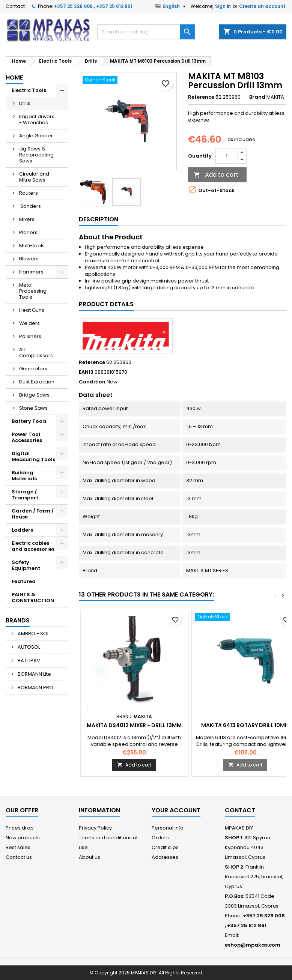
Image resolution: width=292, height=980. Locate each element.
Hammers (31, 272)
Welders (29, 323)
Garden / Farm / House (33, 514)
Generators (33, 369)
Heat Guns (32, 310)
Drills (25, 103)
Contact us (19, 857)
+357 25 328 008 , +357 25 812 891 (93, 6)
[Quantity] (227, 156)
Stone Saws (33, 408)
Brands (18, 620)
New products (23, 838)
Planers (28, 232)
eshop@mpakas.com (253, 945)
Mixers (27, 219)
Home (14, 77)
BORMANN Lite (34, 674)
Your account (176, 810)
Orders (160, 838)
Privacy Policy (95, 828)
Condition (92, 382)
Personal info (168, 828)
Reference (201, 97)
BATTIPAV (28, 661)
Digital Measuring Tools (33, 456)
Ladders (22, 530)
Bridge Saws (34, 395)
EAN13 (86, 372)
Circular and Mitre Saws (34, 177)
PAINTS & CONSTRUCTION (33, 597)
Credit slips (165, 847)
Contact (15, 6)
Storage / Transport (25, 495)
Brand (257, 97)
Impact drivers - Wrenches (37, 119)
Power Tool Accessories (27, 437)
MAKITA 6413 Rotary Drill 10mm (245, 725)
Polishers (30, 336)
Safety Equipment (26, 565)
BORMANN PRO (35, 688)
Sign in (223, 6)
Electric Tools (29, 90)
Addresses (165, 857)
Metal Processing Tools (33, 291)
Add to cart (216, 175)
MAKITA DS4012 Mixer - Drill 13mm (134, 725)
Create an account (262, 6)
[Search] (146, 32)
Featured (24, 581)
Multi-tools (32, 246)
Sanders (30, 206)
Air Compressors (36, 352)
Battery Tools (29, 421)
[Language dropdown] (171, 6)
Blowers (29, 259)
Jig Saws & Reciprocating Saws (36, 155)
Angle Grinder (36, 136)
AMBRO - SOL (33, 634)
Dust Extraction (37, 382)
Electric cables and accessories (33, 546)
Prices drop (20, 828)
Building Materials (24, 476)
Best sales (18, 847)
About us (90, 857)
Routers (29, 193)
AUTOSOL (28, 647)
